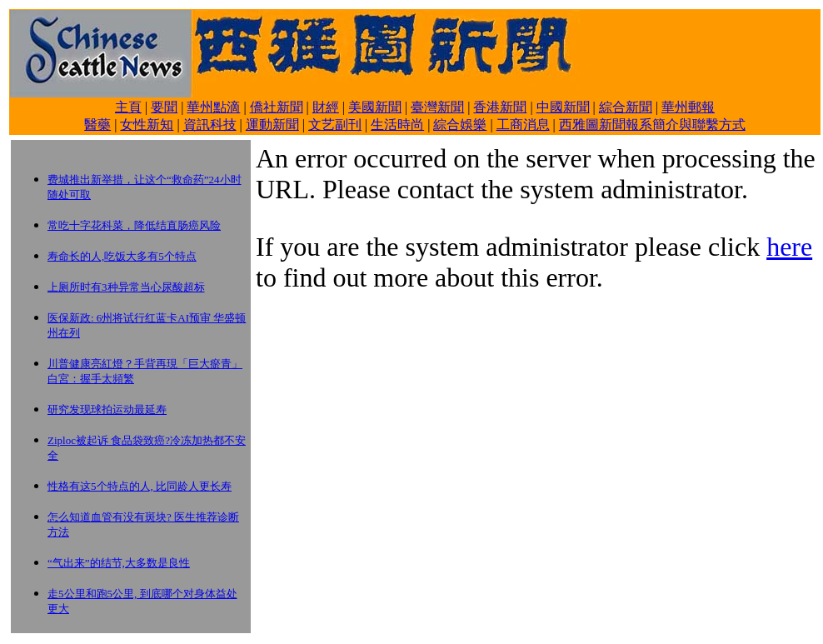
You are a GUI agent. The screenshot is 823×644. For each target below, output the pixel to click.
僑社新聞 (277, 107)
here (789, 247)
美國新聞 (375, 107)
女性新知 (147, 125)
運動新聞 (272, 125)
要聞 (164, 107)
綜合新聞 (626, 107)
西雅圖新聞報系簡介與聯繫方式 (652, 125)
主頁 (128, 107)
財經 (326, 107)
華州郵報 (688, 107)
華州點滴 (213, 107)
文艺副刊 (335, 125)
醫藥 (97, 125)
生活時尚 (397, 125)
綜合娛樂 (460, 125)
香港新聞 (500, 107)
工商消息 (523, 125)
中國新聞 (563, 107)
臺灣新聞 (437, 107)
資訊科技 (210, 125)
